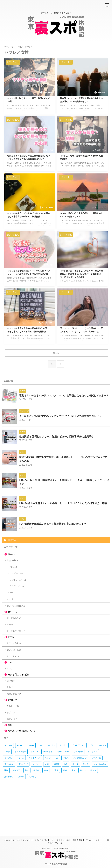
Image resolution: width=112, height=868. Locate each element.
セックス (12, 631)
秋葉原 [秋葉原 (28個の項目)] (55, 812)
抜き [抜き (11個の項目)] (27, 812)
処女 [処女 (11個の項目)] (66, 806)
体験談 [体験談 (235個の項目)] (56, 806)
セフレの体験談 (16, 677)
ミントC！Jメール (19, 591)
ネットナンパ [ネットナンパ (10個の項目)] (35, 800)
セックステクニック (18, 654)
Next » (57, 353)
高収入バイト (15, 760)
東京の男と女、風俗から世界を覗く (56, 849)
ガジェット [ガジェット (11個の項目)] (48, 793)
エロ (10, 692)
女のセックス (15, 743)
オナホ (11, 699)
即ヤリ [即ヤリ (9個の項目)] (75, 806)
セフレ (11, 661)
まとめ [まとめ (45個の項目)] (62, 787)
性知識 (11, 646)
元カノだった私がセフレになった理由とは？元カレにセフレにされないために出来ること (82, 332)
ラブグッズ (13, 752)
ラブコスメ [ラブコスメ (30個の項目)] (9, 806)
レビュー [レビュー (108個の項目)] (36, 806)
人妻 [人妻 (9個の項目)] (47, 806)
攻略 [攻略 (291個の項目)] (46, 812)
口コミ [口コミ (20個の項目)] (86, 806)
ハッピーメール (18, 583)
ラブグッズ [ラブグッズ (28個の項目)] (96, 800)
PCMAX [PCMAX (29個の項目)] (20, 787)
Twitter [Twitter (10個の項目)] (31, 787)
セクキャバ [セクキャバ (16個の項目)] (92, 793)
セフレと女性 (15, 685)
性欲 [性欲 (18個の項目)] (6, 812)
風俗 (10, 767)
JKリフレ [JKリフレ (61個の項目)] (8, 787)
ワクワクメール (18, 599)
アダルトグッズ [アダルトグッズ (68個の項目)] (77, 787)
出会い (11, 559)
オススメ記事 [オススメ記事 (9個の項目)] (20, 793)
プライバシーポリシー (94, 840)
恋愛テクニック (16, 729)
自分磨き (12, 713)
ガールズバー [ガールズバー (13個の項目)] (63, 793)
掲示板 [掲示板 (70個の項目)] (36, 812)
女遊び (11, 721)
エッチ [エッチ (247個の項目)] (7, 793)
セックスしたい (16, 638)
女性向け (12, 736)
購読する (10, 545)
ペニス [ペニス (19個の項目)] (66, 800)
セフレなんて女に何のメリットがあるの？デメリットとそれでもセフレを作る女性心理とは (29, 275)
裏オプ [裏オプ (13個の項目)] (93, 812)
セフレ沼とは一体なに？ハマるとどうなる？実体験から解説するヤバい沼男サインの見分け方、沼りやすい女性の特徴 (82, 275)
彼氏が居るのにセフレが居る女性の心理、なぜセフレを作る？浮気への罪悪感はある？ (29, 160)
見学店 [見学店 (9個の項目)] (21, 818)
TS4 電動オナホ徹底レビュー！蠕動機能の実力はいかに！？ (55, 529)
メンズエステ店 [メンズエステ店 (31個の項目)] (80, 800)
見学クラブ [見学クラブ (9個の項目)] (9, 818)
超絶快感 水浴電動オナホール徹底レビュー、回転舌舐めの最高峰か (59, 439)
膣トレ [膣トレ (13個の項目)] (83, 812)
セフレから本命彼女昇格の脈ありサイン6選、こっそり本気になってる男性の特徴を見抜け (29, 332)
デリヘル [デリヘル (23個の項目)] (20, 800)
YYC (12, 607)
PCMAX (14, 575)
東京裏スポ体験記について (22, 773)
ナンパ (11, 616)
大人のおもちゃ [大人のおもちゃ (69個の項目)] (100, 806)
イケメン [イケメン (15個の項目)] (102, 787)
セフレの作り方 (16, 668)
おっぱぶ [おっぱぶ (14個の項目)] (51, 787)
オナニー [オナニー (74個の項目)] (35, 793)
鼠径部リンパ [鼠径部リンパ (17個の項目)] (35, 818)
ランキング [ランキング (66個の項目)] (23, 806)
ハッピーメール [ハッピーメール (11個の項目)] (52, 800)
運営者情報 (78, 840)
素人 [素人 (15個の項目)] (73, 812)
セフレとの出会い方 (18, 624)
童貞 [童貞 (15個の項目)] (65, 812)
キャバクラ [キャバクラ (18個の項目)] (78, 793)
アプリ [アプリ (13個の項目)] (91, 787)
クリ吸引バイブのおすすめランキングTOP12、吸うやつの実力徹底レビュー (64, 419)
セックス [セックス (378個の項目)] (8, 800)
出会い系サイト (16, 566)
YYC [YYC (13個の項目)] (41, 787)
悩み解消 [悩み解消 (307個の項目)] (16, 812)
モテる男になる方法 (18, 706)
